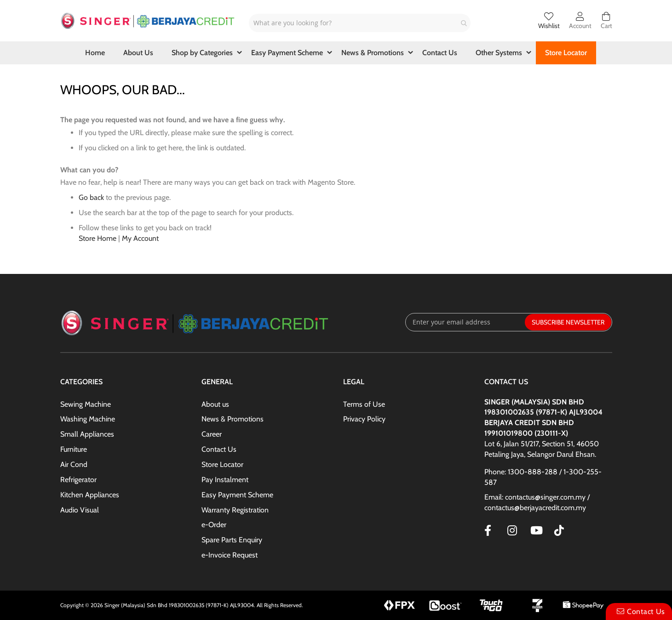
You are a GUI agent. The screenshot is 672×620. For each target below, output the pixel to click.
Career (212, 434)
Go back (91, 197)
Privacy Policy (364, 419)
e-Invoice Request (230, 555)
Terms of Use (364, 404)
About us (215, 404)
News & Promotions (233, 419)
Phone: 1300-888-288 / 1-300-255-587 (543, 477)
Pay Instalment (225, 480)
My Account (140, 238)
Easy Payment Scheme (237, 495)
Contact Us (219, 449)
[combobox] (360, 23)
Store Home (98, 238)
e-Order (214, 525)
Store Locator (222, 464)
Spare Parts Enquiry (232, 540)
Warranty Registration (235, 510)
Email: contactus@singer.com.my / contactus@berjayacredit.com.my (537, 502)
